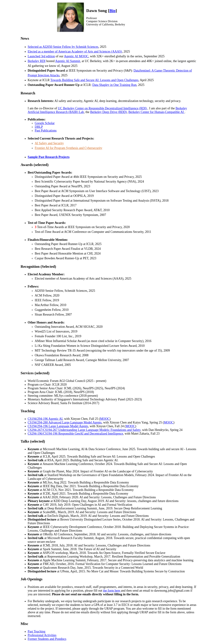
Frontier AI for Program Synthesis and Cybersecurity (69, 148)
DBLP (39, 127)
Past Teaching (37, 631)
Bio (112, 11)
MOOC (105, 419)
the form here (112, 591)
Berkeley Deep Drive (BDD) (108, 112)
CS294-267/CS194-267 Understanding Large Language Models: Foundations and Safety (84, 430)
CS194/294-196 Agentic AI (45, 419)
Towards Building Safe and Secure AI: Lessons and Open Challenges (94, 80)
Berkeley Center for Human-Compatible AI (156, 112)
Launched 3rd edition (41, 56)
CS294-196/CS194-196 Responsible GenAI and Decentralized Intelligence (75, 434)
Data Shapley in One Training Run (114, 85)
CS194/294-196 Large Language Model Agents (58, 426)
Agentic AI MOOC (76, 56)
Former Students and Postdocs (47, 639)
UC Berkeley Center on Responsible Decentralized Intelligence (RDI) (103, 108)
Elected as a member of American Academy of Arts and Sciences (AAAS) (75, 52)
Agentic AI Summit (68, 61)
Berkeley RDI (37, 61)
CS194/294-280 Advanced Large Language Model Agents (65, 422)
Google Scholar (45, 123)
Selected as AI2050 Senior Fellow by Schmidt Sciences (63, 47)
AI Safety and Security (49, 143)
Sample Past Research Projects (49, 157)
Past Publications (46, 131)
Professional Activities (42, 635)
